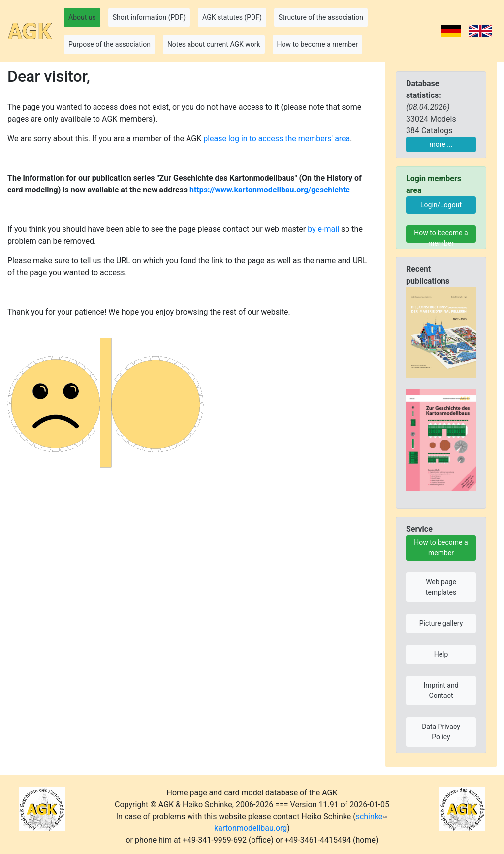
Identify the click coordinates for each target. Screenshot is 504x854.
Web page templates (441, 587)
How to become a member (441, 236)
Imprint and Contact (441, 690)
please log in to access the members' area (277, 139)
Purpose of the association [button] (110, 44)
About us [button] (82, 17)
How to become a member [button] (318, 44)
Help (441, 654)
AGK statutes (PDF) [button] (232, 17)
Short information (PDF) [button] (149, 17)
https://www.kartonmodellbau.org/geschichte (270, 190)
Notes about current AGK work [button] (214, 44)
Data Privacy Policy (441, 732)
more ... (441, 144)
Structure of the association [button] (321, 17)
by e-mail (323, 229)
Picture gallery (441, 623)
